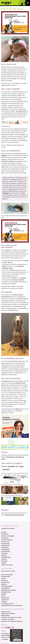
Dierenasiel (4, 580)
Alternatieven (5, 534)
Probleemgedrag (6, 557)
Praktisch (4, 555)
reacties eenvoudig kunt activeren (15, 515)
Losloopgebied (5, 588)
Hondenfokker (5, 598)
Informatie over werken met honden (11, 617)
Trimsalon (4, 602)
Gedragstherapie (6, 592)
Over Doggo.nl (5, 634)
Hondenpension (6, 577)
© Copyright (5, 639)
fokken (21, 467)
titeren (18, 409)
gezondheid (6, 469)
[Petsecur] (15, 122)
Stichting (4, 594)
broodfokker (6, 193)
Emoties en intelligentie (8, 536)
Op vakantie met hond (7, 604)
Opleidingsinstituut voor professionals (12, 606)
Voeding (4, 563)
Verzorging (4, 561)
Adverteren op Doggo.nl (8, 619)
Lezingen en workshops (8, 529)
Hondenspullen (5, 549)
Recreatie (4, 559)
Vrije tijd (3, 579)
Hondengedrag (5, 544)
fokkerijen (4, 155)
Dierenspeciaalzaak (7, 586)
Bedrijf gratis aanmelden (8, 614)
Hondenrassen (5, 546)
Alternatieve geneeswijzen (9, 590)
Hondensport (5, 548)
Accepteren (17, 640)
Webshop (4, 584)
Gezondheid (11, 467)
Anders (3, 596)
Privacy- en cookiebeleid (8, 637)
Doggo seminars (6, 612)
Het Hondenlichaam (7, 540)
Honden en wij (5, 542)
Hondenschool (5, 582)
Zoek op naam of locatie (8, 571)
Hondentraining (6, 551)
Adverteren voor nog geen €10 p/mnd (12, 621)
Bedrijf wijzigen (5, 615)
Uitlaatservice (5, 600)
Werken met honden (7, 565)
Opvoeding (4, 553)
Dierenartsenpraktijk (7, 575)
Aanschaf (4, 532)
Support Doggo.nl (6, 635)
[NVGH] (15, 23)
